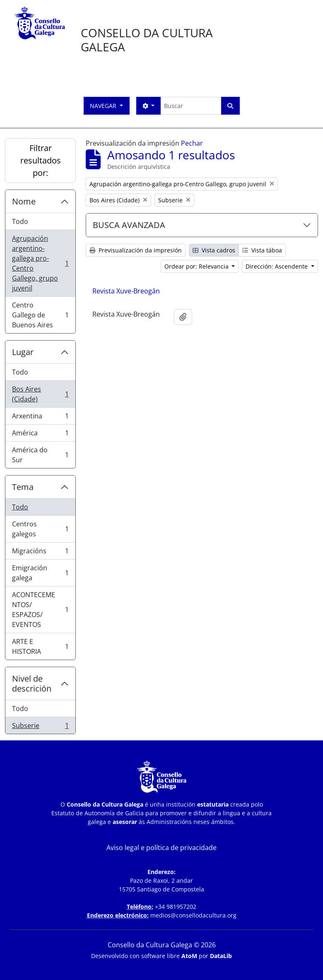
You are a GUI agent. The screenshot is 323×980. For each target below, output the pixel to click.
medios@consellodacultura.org (193, 915)
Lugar (23, 352)
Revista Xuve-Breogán (126, 291)
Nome (24, 201)
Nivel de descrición (32, 683)
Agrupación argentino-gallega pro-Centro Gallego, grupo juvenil (40, 263)
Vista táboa (262, 250)
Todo (20, 221)
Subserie (40, 727)
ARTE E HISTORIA (40, 646)
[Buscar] (191, 106)
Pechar (192, 143)
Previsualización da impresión (136, 250)
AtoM (189, 956)
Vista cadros (214, 250)
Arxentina (40, 418)
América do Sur (40, 455)
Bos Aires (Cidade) (40, 394)
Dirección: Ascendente (277, 266)
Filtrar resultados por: (41, 160)
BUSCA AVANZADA (129, 225)
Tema (23, 487)
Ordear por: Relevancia (197, 266)
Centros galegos (40, 529)
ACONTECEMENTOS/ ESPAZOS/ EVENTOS (40, 610)
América (40, 435)
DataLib (221, 956)
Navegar (104, 106)
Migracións (40, 553)
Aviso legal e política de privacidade (161, 848)
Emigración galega (40, 573)
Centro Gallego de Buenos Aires (40, 315)
